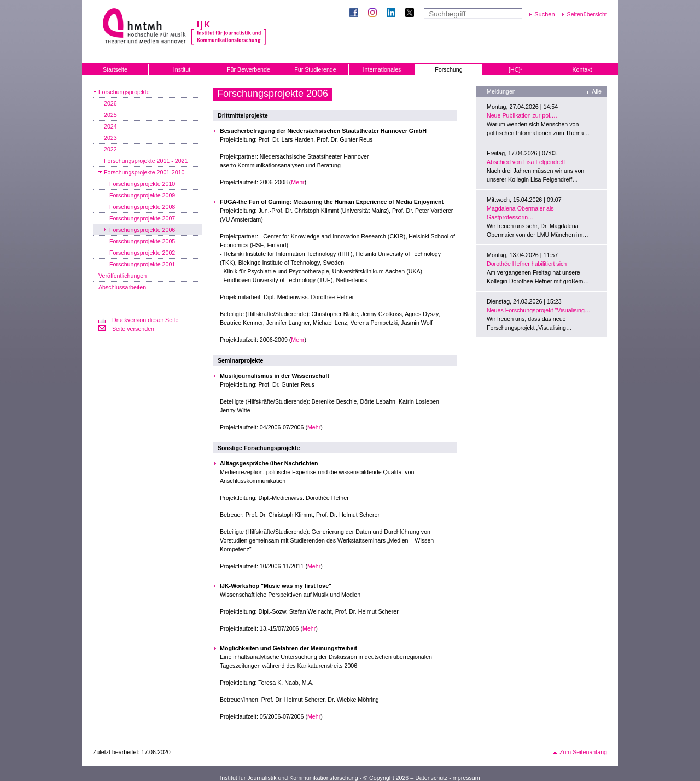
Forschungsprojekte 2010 (142, 184)
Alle (597, 91)
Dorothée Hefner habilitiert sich (527, 264)
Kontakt (582, 69)
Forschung (448, 69)
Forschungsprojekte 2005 (142, 241)
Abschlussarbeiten (122, 287)
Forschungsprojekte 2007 (142, 218)
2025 (110, 115)
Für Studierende (315, 69)
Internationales (382, 69)
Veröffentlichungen (122, 276)
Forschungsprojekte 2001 (142, 264)
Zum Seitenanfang (583, 752)
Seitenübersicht (587, 14)
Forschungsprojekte (124, 92)
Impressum (466, 778)
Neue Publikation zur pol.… (522, 115)
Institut (182, 69)
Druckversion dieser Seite (145, 320)
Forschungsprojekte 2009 (142, 195)
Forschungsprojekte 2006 (142, 230)
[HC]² (515, 69)
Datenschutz (431, 778)
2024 (110, 126)
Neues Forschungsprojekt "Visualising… (539, 310)
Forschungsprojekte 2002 (142, 253)
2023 (110, 138)
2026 (110, 103)
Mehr (297, 182)
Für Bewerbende (249, 69)
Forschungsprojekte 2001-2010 (144, 172)
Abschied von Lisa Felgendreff (526, 162)
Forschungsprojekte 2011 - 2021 (146, 161)
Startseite (115, 69)
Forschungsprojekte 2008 (142, 207)
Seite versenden (133, 329)
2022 (110, 149)
